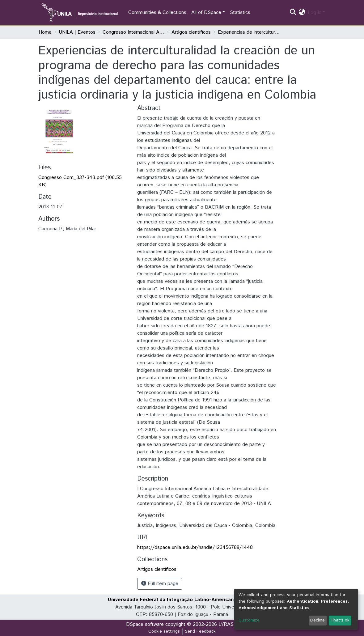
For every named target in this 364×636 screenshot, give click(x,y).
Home (45, 32)
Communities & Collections (157, 13)
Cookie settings (164, 631)
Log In (315, 13)
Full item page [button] (160, 584)
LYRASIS (228, 624)
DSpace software (145, 624)
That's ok (340, 620)
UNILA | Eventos (77, 32)
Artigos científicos (191, 32)
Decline (317, 620)
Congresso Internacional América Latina (133, 32)
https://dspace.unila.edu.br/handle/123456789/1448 (195, 547)
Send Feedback (200, 631)
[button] (302, 13)
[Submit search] (293, 13)
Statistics (240, 13)
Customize (249, 620)
